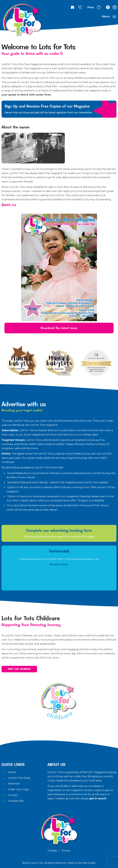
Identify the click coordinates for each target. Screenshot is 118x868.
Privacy (66, 851)
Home (12, 772)
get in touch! (98, 798)
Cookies (52, 851)
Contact (13, 795)
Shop (91, 7)
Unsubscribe (16, 801)
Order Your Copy (18, 789)
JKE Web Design (87, 863)
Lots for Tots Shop (19, 778)
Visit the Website (19, 669)
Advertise (14, 784)
